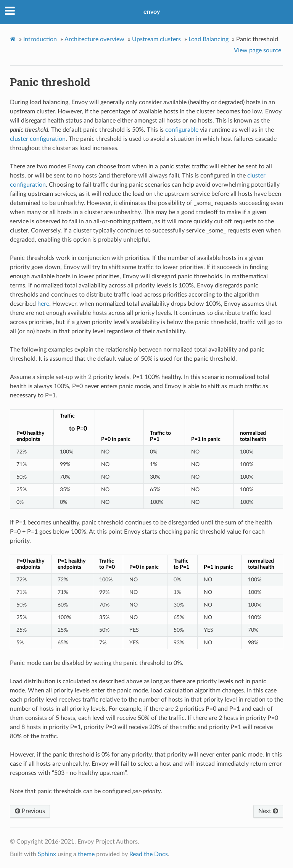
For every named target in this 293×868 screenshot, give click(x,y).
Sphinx (47, 854)
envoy (152, 12)
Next (268, 811)
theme (86, 854)
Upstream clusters (156, 39)
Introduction (40, 39)
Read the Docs (149, 854)
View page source (258, 50)
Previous (30, 811)
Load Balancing (208, 39)
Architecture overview (94, 39)
